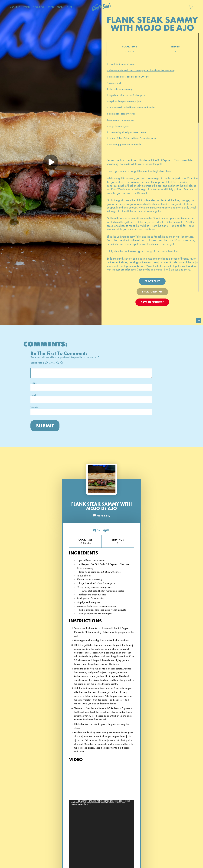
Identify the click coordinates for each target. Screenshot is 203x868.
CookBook (39, 7)
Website (34, 408)
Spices (51, 7)
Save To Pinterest (152, 302)
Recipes (26, 7)
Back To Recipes (152, 292)
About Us (15, 7)
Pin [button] (107, 530)
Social (61, 7)
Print (97, 530)
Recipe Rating (37, 362)
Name (35, 383)
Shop (70, 7)
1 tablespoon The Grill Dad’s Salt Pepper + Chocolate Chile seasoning (141, 70)
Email (34, 395)
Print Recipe (152, 281)
